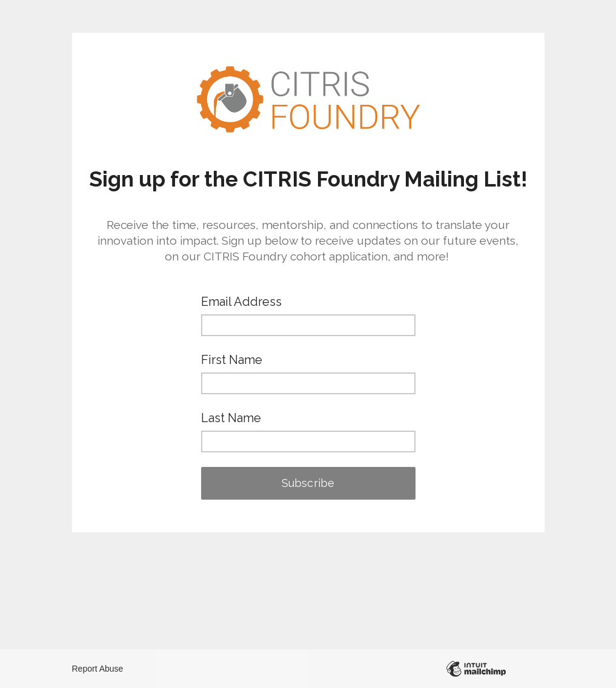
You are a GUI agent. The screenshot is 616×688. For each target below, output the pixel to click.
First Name (232, 360)
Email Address (241, 302)
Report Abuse (98, 669)
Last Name (231, 418)
